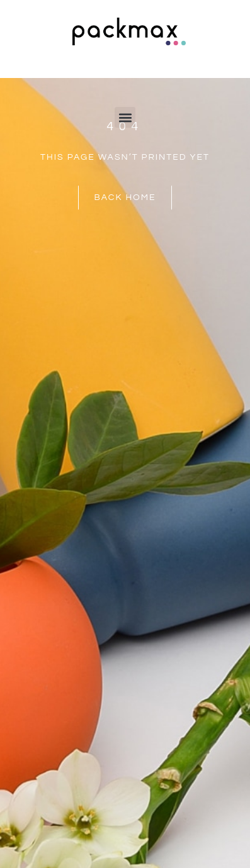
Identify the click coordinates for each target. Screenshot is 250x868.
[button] (125, 117)
